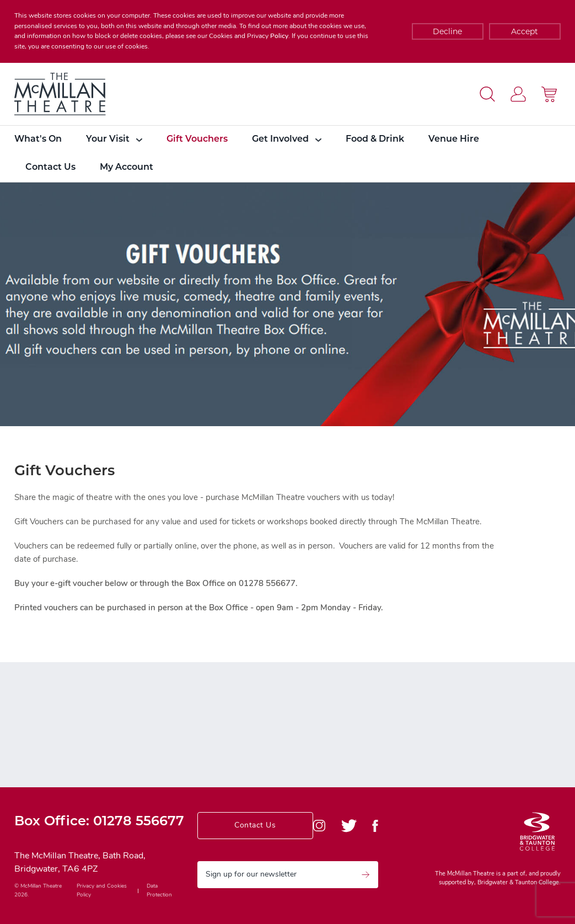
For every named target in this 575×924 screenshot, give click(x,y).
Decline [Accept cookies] (447, 31)
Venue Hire (454, 139)
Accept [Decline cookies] (525, 31)
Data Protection (159, 891)
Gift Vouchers (197, 139)
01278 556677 (139, 822)
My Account (127, 168)
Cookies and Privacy (239, 36)
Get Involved (287, 139)
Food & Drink (375, 139)
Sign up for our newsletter (288, 875)
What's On (38, 139)
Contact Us (50, 168)
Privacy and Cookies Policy (102, 891)
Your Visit (114, 139)
